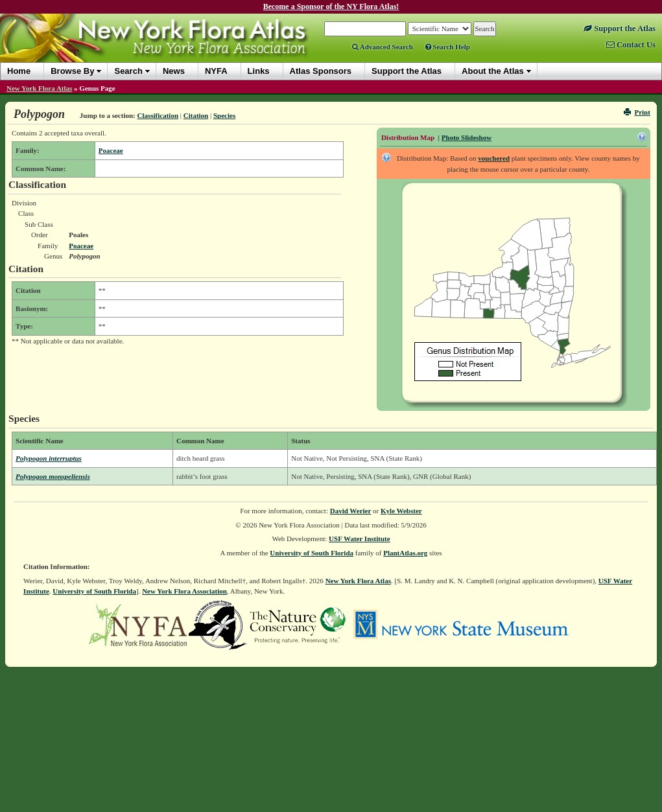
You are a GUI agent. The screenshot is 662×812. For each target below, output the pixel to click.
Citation (196, 115)
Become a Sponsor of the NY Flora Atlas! (331, 6)
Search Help (448, 47)
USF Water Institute (360, 539)
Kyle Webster (401, 511)
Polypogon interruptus (49, 458)
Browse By (72, 71)
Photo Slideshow (467, 137)
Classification (158, 115)
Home (19, 71)
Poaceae (111, 150)
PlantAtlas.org (405, 553)
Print (637, 112)
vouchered (494, 158)
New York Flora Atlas (39, 88)
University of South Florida (312, 553)
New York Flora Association (184, 591)
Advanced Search (383, 47)
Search (128, 71)
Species (224, 115)
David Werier (351, 511)
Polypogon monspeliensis (53, 476)
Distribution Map (408, 137)
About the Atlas (493, 71)
